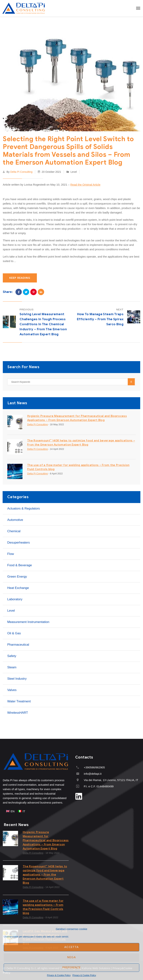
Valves (12, 690)
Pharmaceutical (18, 645)
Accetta (71, 947)
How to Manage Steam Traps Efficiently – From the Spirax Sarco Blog (100, 319)
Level (74, 172)
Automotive (15, 520)
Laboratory (15, 599)
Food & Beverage (20, 565)
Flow (11, 554)
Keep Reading (20, 278)
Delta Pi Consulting (21, 172)
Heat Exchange (18, 588)
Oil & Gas (14, 633)
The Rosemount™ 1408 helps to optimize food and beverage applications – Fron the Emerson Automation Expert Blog (45, 875)
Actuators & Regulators (24, 509)
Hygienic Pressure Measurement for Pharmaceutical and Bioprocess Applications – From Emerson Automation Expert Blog (46, 840)
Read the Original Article (85, 185)
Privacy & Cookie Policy (59, 975)
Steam (12, 667)
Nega (72, 957)
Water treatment (19, 701)
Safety (12, 656)
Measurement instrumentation (28, 622)
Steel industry (17, 679)
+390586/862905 (94, 767)
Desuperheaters (19, 543)
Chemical (14, 531)
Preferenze (72, 968)
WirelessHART (18, 713)
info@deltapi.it (93, 774)
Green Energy (17, 577)
